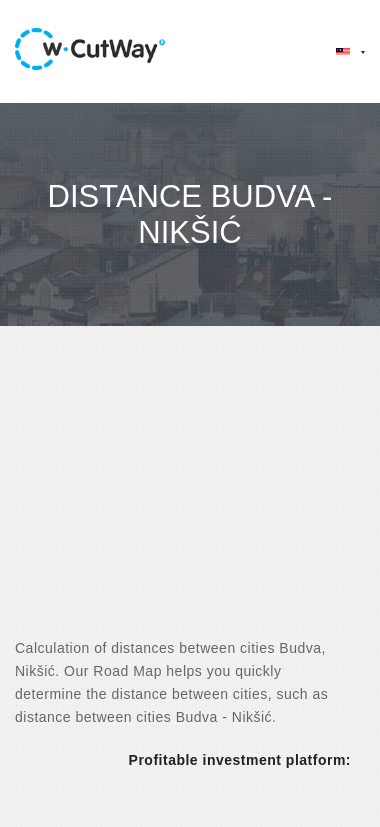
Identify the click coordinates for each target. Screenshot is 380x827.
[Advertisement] (187, 499)
